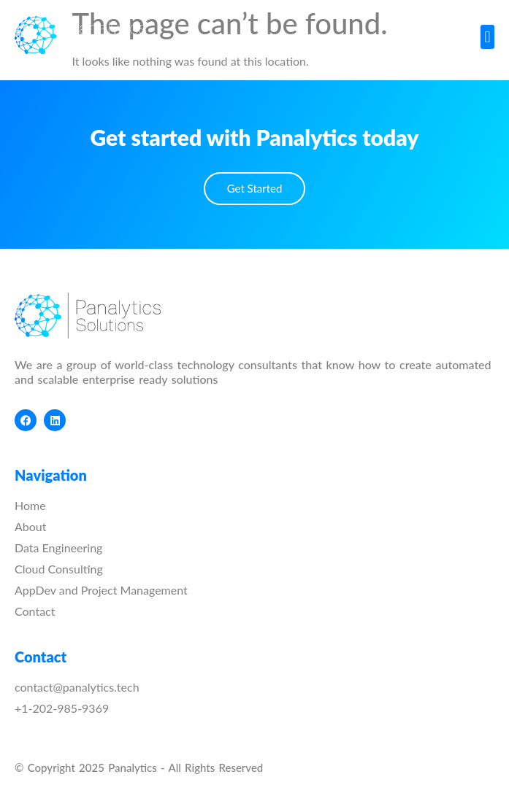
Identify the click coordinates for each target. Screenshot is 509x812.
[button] (487, 37)
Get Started (255, 188)
